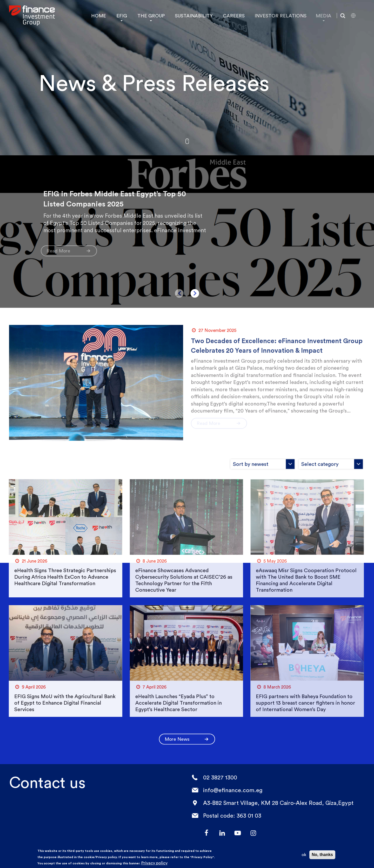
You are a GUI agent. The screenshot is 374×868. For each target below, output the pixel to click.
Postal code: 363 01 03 (228, 816)
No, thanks (322, 855)
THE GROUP (149, 16)
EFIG (121, 16)
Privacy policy (154, 863)
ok (304, 855)
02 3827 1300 (216, 777)
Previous (179, 293)
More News (187, 734)
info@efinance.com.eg (228, 790)
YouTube (233, 833)
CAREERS (229, 16)
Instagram (249, 833)
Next (195, 293)
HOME (98, 16)
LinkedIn (218, 833)
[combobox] (238, 459)
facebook (202, 833)
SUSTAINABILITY (191, 16)
